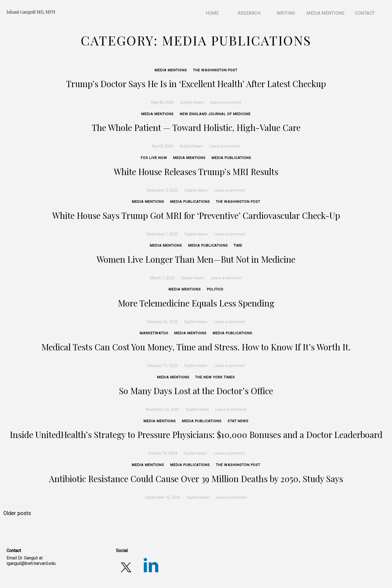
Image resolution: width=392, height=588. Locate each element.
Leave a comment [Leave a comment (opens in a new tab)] (226, 102)
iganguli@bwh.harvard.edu (31, 563)
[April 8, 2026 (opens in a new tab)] (163, 146)
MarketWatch (154, 333)
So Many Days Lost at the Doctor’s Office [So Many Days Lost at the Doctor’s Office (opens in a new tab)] (196, 391)
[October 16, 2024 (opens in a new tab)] (163, 453)
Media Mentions (171, 70)
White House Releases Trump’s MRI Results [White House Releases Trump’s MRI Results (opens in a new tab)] (196, 171)
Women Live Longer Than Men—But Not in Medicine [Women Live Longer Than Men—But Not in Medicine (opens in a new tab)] (196, 259)
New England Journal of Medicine (215, 114)
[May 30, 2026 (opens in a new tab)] (163, 102)
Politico (215, 289)
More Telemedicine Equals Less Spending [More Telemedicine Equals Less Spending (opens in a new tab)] (196, 303)
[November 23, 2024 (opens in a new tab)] (162, 409)
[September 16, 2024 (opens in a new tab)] (162, 497)
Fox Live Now (154, 158)
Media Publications (231, 158)
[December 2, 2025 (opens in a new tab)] (162, 190)
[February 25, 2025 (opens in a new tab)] (162, 322)
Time (238, 245)
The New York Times (215, 377)
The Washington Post (215, 70)
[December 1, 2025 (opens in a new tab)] (162, 234)
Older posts (17, 513)
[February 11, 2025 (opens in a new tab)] (162, 366)
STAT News (238, 421)
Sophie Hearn (192, 102)
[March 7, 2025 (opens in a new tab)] (162, 278)
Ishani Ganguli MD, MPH (31, 12)
